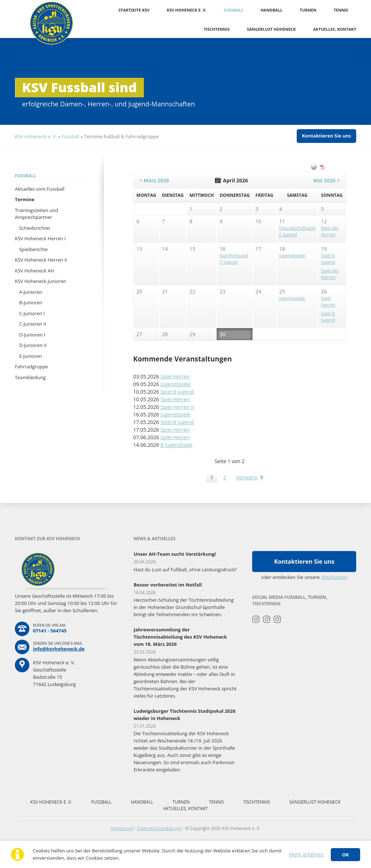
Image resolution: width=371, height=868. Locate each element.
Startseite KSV (134, 10)
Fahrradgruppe (31, 367)
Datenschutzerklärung (159, 828)
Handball (272, 10)
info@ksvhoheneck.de (59, 649)
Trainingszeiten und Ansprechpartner (36, 214)
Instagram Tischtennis (277, 619)
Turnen (308, 10)
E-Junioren (31, 356)
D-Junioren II (33, 345)
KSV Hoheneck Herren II (41, 260)
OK (345, 855)
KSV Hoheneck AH (34, 271)
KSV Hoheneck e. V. (187, 10)
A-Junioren (31, 292)
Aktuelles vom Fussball (40, 189)
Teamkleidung (30, 377)
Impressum (122, 828)
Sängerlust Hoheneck (271, 29)
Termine (25, 199)
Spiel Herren (175, 376)
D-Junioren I (32, 335)
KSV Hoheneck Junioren (41, 281)
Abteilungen (334, 577)
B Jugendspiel (176, 445)
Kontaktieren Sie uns (326, 136)
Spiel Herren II (177, 407)
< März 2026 (154, 180)
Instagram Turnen (256, 619)
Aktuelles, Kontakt (335, 29)
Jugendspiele (176, 384)
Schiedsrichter (35, 228)
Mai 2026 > (326, 180)
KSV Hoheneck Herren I (40, 238)
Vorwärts (247, 477)
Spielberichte (34, 249)
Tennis (341, 10)
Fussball (234, 10)
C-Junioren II (33, 324)
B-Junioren (31, 302)
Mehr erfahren (306, 854)
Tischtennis (217, 29)
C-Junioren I (32, 313)
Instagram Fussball (267, 619)
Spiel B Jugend (177, 392)
